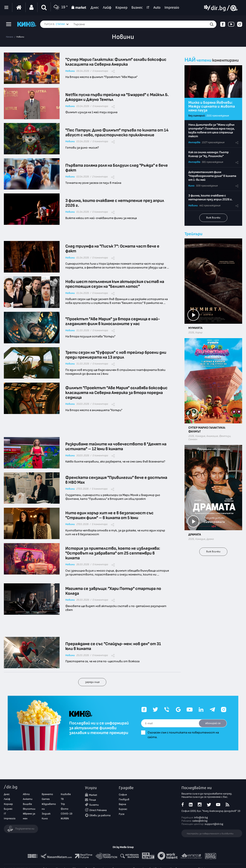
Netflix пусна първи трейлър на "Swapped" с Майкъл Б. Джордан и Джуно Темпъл (117, 97)
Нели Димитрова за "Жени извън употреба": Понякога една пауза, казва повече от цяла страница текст (212, 131)
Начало (10, 37)
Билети (94, 805)
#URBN (65, 818)
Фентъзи (225, 436)
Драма (210, 539)
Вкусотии (29, 809)
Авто (26, 794)
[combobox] (62, 24)
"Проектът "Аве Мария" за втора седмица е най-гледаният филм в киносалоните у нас (113, 321)
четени (204, 60)
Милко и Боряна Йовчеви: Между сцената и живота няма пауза (212, 106)
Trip (63, 804)
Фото (65, 809)
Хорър (199, 332)
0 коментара (100, 71)
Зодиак (46, 814)
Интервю (194, 142)
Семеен (193, 439)
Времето (47, 794)
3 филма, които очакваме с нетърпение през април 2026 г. (115, 203)
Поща (92, 800)
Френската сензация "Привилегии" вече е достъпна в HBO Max (116, 480)
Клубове (66, 794)
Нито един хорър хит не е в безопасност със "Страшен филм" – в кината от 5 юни (109, 515)
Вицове (27, 804)
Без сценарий (197, 116)
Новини (20, 37)
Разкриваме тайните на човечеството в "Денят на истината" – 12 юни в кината (116, 447)
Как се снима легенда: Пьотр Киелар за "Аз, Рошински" (209, 154)
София (123, 795)
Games (46, 799)
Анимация (212, 436)
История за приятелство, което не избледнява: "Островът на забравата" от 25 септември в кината (113, 553)
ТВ (62, 799)
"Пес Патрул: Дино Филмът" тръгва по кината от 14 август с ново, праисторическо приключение (117, 133)
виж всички (213, 218)
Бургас (123, 809)
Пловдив (124, 799)
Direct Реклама (98, 810)
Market (93, 795)
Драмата (195, 535)
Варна (122, 804)
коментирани (225, 60)
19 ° (60, 7)
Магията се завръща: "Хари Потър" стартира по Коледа (113, 591)
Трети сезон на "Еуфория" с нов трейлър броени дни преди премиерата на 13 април (116, 355)
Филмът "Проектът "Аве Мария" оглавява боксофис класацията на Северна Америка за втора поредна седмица (116, 393)
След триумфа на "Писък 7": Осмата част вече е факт (112, 249)
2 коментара (100, 177)
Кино (191, 186)
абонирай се (213, 723)
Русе (122, 814)
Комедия (200, 436)
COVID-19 (66, 814)
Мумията (195, 328)
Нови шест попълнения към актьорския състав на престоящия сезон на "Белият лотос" (115, 284)
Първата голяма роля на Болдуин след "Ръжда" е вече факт (117, 168)
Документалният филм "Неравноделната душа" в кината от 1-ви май (212, 176)
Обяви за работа (100, 815)
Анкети (28, 799)
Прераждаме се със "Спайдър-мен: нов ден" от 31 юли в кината (113, 646)
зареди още (92, 682)
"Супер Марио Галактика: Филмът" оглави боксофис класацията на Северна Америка (116, 62)
